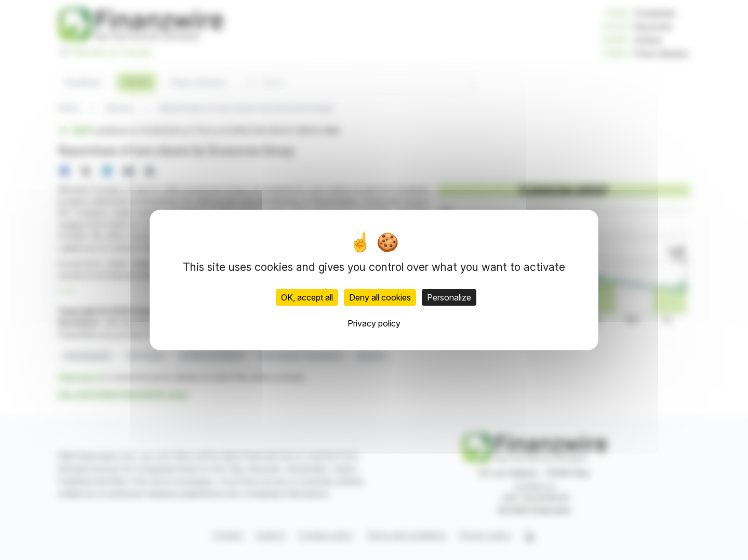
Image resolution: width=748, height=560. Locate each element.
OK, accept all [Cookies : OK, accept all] (307, 297)
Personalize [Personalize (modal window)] (449, 297)
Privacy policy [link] (374, 323)
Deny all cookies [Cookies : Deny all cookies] (380, 297)
